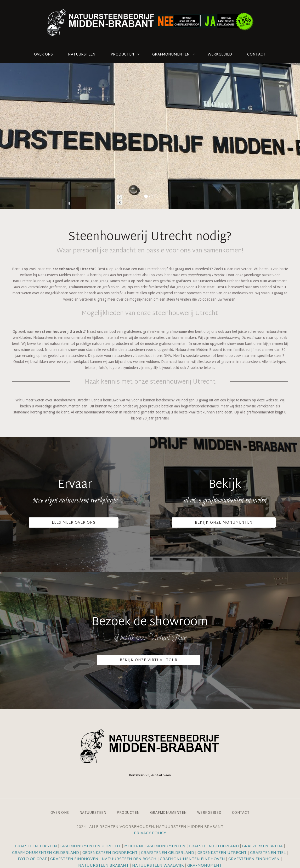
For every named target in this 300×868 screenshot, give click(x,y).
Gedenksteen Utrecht (223, 853)
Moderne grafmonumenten (155, 846)
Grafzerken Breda (262, 846)
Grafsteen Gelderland (214, 846)
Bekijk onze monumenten (224, 523)
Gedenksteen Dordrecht (110, 853)
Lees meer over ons (74, 523)
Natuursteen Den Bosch (129, 859)
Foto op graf (32, 859)
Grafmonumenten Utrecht (91, 846)
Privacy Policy (150, 833)
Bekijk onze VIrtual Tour (149, 660)
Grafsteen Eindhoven (74, 859)
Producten (122, 55)
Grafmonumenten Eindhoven (192, 859)
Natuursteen (82, 55)
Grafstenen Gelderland (168, 853)
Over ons (43, 55)
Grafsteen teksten (36, 846)
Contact (256, 55)
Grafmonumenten (171, 55)
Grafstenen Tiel (268, 853)
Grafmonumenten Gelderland (46, 853)
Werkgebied (220, 55)
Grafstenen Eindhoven (254, 859)
